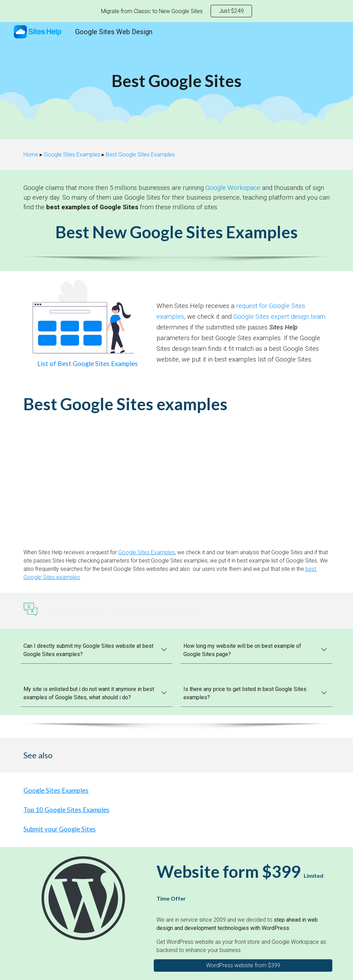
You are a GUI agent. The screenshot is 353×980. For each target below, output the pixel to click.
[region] (176, 11)
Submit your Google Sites (60, 829)
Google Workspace (233, 188)
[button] (164, 650)
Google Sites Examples (72, 155)
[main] (177, 81)
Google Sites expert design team (279, 317)
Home (31, 155)
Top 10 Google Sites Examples (67, 810)
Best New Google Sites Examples (177, 232)
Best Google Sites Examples (140, 155)
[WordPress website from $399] (243, 965)
